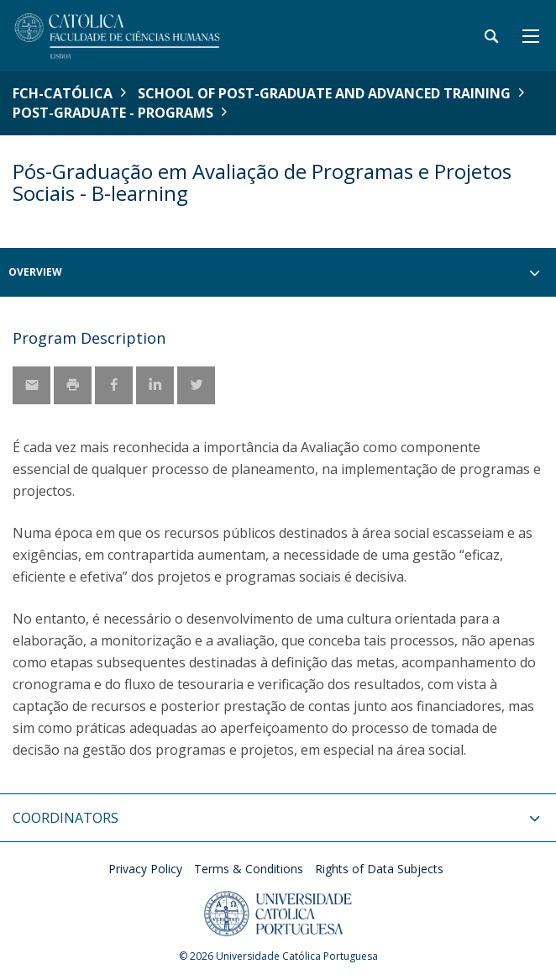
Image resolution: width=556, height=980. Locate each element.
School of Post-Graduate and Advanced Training (324, 93)
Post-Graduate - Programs (113, 113)
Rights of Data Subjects (379, 869)
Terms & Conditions (249, 869)
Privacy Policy (145, 869)
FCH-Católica (63, 93)
